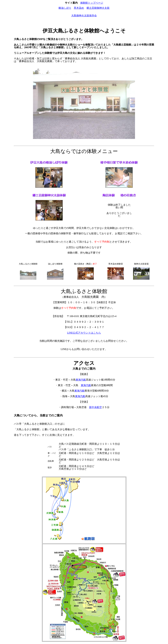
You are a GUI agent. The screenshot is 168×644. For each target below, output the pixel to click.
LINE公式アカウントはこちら (84, 333)
